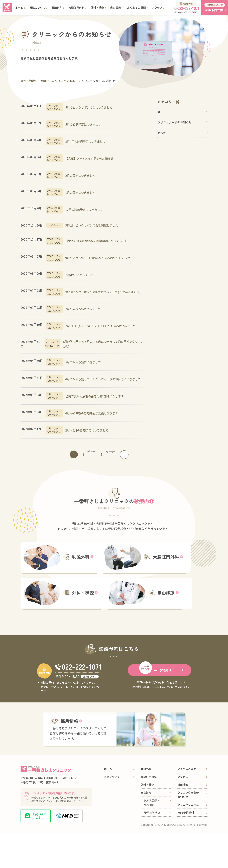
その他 (162, 135)
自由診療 (116, 8)
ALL (160, 113)
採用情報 (183, 820)
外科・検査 (97, 8)
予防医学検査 (152, 848)
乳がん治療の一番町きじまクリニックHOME (50, 81)
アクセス (157, 8)
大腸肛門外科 (76, 8)
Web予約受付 (186, 848)
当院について (37, 8)
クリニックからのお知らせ (102, 81)
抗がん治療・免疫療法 (152, 838)
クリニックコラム (188, 840)
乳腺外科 (57, 8)
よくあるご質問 (136, 8)
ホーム (19, 8)
